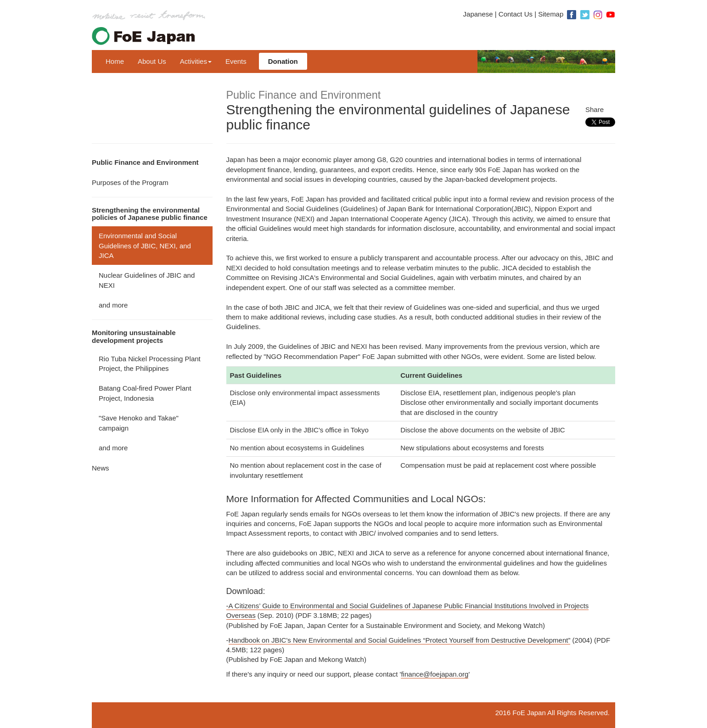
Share (595, 109)
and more (113, 305)
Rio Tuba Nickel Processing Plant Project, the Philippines (150, 364)
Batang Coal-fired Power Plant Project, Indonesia (145, 393)
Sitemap (551, 14)
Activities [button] (196, 61)
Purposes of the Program (130, 182)
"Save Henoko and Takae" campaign (139, 423)
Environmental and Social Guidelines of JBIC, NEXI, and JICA (145, 246)
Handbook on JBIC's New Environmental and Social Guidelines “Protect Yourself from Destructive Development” (400, 640)
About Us (152, 61)
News (101, 468)
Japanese (478, 14)
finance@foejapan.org (435, 674)
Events (236, 61)
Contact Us (516, 14)
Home (115, 61)
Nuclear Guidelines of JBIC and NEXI (147, 280)
